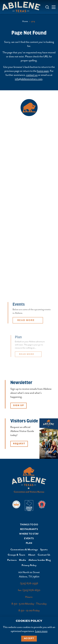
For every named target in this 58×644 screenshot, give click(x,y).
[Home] (23, 7)
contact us (32, 75)
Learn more (41, 631)
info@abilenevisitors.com (29, 79)
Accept (29, 638)
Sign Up (18, 405)
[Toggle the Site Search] (47, 7)
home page (43, 71)
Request (19, 444)
